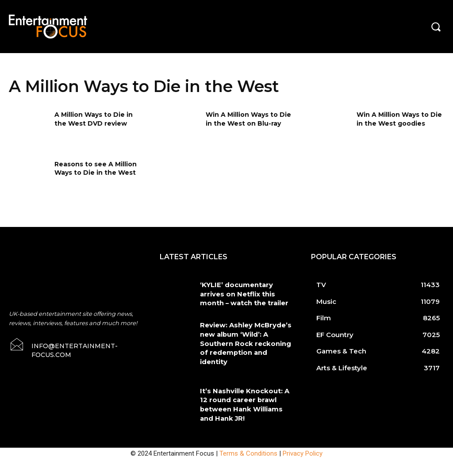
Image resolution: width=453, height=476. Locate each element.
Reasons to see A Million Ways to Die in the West (96, 169)
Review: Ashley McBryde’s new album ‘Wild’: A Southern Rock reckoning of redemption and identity (246, 336)
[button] (436, 27)
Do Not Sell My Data (66, 471)
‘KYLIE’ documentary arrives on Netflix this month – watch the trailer (245, 292)
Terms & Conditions (248, 430)
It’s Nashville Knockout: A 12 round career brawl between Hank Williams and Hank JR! (245, 384)
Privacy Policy (303, 430)
